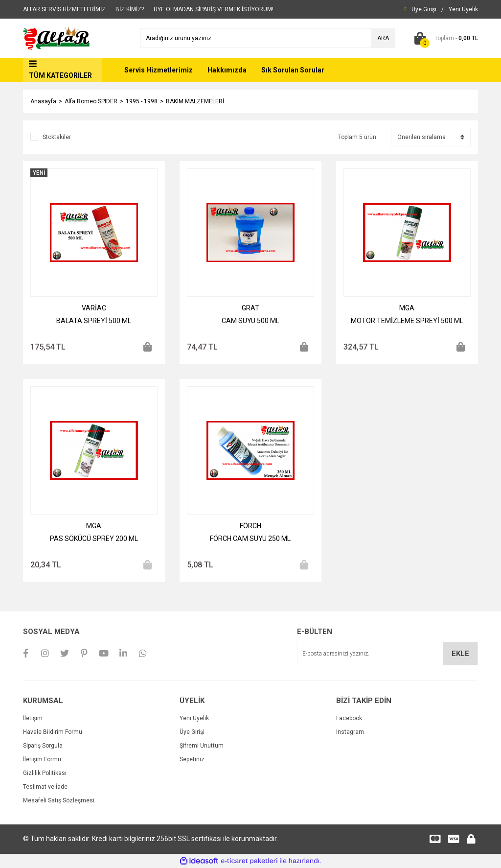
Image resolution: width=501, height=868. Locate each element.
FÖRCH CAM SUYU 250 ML (250, 539)
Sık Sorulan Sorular (293, 70)
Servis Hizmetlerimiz (159, 70)
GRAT (250, 308)
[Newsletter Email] (387, 654)
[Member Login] (424, 9)
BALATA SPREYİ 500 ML (94, 321)
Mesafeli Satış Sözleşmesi (59, 800)
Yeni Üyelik (194, 718)
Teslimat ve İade (45, 787)
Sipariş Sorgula (43, 746)
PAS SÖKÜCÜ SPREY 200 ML (94, 539)
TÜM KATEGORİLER (60, 75)
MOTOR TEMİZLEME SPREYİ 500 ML (407, 321)
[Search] (268, 38)
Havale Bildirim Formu (53, 732)
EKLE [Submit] (460, 654)
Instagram (350, 732)
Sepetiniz (192, 759)
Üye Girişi (192, 732)
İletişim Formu (42, 759)
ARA (383, 38)
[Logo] (57, 38)
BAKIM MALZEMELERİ (195, 101)
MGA (407, 308)
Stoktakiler (57, 137)
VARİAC (94, 308)
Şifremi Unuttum (202, 746)
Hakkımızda (227, 70)
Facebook (349, 718)
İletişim (33, 718)
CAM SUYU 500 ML (250, 321)
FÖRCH (250, 526)
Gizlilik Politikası (45, 773)
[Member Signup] (463, 9)
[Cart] (444, 38)
